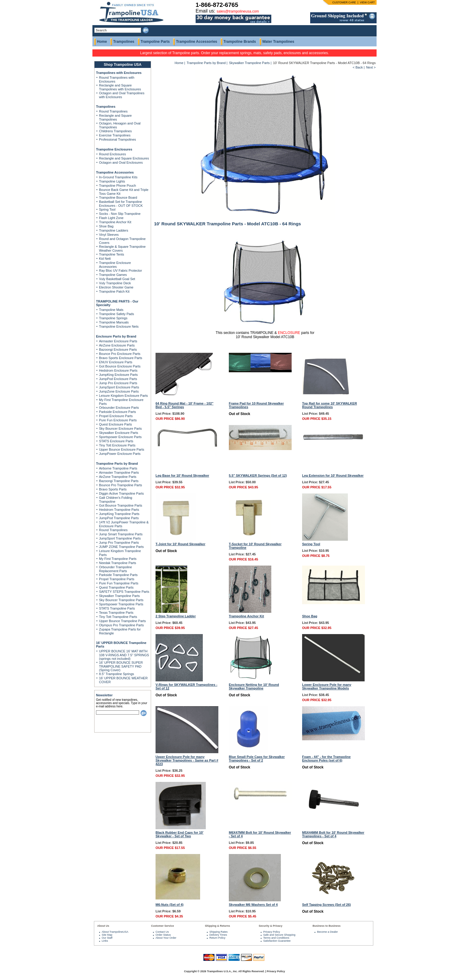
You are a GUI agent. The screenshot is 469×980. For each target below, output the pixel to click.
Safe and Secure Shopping (279, 935)
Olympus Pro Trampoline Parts (121, 625)
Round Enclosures (112, 154)
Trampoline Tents (112, 254)
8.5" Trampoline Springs (117, 674)
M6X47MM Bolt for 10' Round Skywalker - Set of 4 (260, 834)
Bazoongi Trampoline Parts (119, 481)
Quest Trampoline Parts (116, 587)
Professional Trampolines (118, 139)
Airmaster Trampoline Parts (119, 472)
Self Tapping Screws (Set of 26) (326, 905)
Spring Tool (107, 209)
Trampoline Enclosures (114, 149)
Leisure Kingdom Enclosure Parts (123, 396)
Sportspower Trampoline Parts (121, 604)
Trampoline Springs (113, 318)
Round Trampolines (113, 111)
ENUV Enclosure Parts (116, 362)
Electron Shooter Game (116, 287)
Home (102, 42)
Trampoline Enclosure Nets (119, 326)
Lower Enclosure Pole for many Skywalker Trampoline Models (327, 686)
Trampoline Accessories (197, 42)
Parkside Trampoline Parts (118, 575)
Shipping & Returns (217, 926)
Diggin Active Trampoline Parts (121, 493)
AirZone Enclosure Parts (117, 345)
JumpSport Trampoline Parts (120, 538)
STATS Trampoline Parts (117, 608)
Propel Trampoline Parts (117, 579)
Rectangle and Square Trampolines (115, 117)
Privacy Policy (272, 932)
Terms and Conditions (276, 938)
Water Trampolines (278, 42)
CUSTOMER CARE (344, 2)
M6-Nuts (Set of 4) (170, 905)
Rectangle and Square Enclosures (124, 158)
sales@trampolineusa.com (238, 11)
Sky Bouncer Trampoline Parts (121, 600)
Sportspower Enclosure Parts (120, 437)
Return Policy (217, 938)
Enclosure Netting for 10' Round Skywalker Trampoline (254, 686)
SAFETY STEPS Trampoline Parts (124, 592)
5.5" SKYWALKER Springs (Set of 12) (258, 475)
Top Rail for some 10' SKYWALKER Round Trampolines (329, 405)
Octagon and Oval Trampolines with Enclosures (122, 95)
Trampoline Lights (112, 181)
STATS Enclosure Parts (116, 441)
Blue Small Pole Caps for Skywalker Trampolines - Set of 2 (257, 759)
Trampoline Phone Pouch (118, 186)
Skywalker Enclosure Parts (119, 433)
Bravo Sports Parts (113, 489)
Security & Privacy (271, 926)
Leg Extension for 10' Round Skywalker (333, 475)
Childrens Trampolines (115, 131)
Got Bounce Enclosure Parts (120, 366)
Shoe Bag (106, 226)
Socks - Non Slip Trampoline (120, 214)
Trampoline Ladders (114, 230)
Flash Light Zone (111, 218)
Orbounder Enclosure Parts (119, 408)
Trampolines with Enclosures (119, 73)
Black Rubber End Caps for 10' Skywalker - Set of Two (179, 834)
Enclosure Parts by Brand (116, 336)
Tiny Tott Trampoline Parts (118, 617)
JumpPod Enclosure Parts (118, 379)
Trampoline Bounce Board (118, 197)
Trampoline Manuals (114, 322)
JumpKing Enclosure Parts (118, 375)
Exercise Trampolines (115, 135)
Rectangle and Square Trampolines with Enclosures (120, 87)
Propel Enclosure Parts (116, 416)
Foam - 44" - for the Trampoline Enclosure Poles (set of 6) (326, 759)
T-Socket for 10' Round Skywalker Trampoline (255, 546)
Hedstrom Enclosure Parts (118, 370)
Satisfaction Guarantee (277, 941)
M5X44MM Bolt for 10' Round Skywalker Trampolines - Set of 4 (333, 834)
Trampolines (124, 42)
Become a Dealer (328, 932)
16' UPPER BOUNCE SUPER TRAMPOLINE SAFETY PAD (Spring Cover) (121, 666)
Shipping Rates (218, 932)
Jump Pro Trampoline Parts (119, 543)
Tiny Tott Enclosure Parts (117, 445)
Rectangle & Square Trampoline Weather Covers (122, 249)
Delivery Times (218, 935)
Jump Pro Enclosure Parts (118, 383)
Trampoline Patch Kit (114, 291)
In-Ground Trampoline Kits (118, 177)
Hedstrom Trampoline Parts (119, 510)
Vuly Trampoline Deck (115, 283)
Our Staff (107, 938)
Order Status (163, 935)
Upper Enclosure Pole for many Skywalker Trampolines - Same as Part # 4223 (187, 760)
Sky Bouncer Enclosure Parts (120, 429)
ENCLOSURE (289, 333)
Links (105, 941)
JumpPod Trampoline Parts (119, 518)
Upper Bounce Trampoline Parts (122, 621)
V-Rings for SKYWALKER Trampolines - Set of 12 (186, 686)
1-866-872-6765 (217, 5)
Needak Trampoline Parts (118, 563)
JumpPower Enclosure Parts (120, 454)
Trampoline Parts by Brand (117, 464)
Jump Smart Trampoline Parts (121, 534)
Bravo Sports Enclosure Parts (121, 358)
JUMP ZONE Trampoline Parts (121, 547)
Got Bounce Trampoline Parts (121, 505)
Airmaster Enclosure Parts (118, 341)
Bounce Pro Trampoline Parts (121, 485)
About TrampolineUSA (115, 932)
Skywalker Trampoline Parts (119, 596)
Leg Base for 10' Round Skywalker (182, 475)
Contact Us (162, 932)
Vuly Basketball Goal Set (117, 279)
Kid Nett (105, 259)
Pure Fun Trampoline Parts (119, 583)
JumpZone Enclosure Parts (119, 391)
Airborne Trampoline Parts (118, 468)
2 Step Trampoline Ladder (176, 616)
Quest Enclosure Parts (115, 424)
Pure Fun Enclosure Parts (118, 420)
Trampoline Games (113, 275)
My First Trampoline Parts (118, 559)
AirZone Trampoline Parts (118, 477)
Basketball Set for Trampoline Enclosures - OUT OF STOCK (121, 204)
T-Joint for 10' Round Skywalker (180, 544)
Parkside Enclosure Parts (118, 412)
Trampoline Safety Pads (117, 314)
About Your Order (166, 938)
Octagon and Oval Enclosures (121, 162)
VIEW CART (367, 2)
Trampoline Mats (111, 310)
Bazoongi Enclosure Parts (118, 350)
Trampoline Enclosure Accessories (115, 265)
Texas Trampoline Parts (116, 613)
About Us (103, 926)
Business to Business (327, 926)
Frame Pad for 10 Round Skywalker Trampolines (256, 405)
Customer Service (163, 926)
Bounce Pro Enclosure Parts (120, 354)
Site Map (107, 935)
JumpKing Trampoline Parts (119, 514)
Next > (371, 67)
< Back (358, 67)
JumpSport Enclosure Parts (119, 387)
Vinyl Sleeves (109, 235)
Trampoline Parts (155, 42)
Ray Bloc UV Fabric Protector (121, 271)
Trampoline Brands (240, 42)
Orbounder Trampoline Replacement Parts (115, 569)
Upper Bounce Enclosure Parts (122, 449)
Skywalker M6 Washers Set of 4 (253, 905)
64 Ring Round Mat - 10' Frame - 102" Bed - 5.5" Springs (185, 405)
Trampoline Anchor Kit (115, 222)
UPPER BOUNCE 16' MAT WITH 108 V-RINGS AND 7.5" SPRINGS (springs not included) (124, 655)
